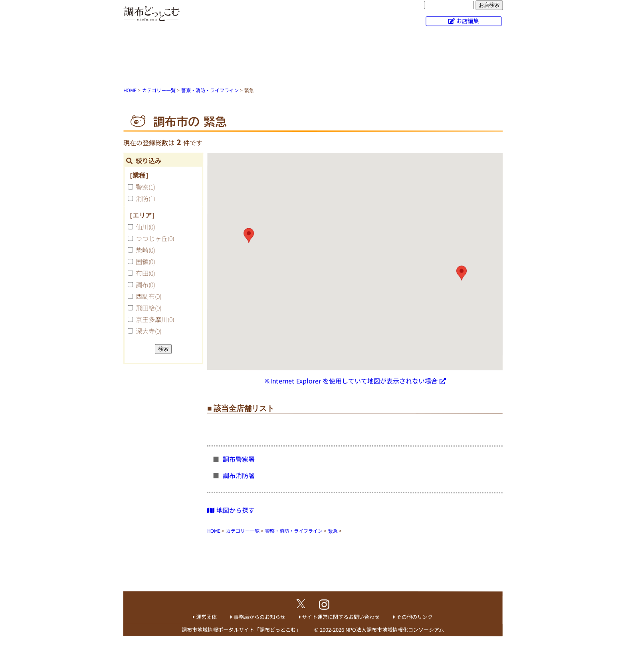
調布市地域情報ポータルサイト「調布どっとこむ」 (241, 630)
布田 (145, 273)
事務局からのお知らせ (260, 617)
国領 (145, 261)
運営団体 (206, 617)
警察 (145, 187)
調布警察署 (240, 459)
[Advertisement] (313, 58)
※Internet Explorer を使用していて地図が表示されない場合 (351, 381)
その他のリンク (415, 617)
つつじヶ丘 (155, 238)
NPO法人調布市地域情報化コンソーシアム (395, 630)
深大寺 (149, 331)
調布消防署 (240, 475)
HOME (130, 90)
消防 (145, 198)
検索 (163, 349)
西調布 (149, 296)
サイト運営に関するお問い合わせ (341, 617)
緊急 (333, 531)
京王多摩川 (155, 319)
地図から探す (231, 510)
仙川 (145, 227)
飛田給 (149, 308)
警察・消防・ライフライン (210, 90)
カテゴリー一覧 (159, 90)
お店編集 (468, 21)
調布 (145, 285)
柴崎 (145, 250)
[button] (462, 273)
